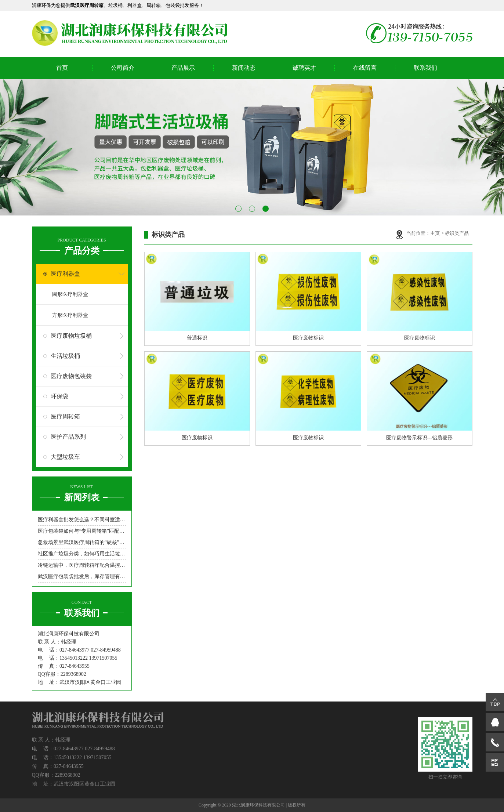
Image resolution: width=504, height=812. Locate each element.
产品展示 (183, 68)
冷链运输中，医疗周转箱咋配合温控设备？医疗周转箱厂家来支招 (82, 565)
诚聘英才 (304, 68)
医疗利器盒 (65, 274)
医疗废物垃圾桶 (71, 336)
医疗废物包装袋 (71, 376)
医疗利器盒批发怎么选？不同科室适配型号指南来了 (82, 520)
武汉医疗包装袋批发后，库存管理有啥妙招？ (82, 577)
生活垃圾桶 (65, 356)
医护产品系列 (68, 437)
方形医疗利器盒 (70, 315)
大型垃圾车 (65, 457)
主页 (436, 233)
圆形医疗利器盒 (70, 294)
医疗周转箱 (65, 416)
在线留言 (365, 68)
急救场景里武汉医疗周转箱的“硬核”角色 (82, 542)
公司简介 (123, 68)
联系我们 (425, 68)
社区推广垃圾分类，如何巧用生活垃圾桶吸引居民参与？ (82, 554)
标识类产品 (457, 233)
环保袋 (59, 396)
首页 (62, 68)
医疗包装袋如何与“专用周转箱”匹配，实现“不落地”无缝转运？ (82, 531)
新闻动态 (244, 68)
